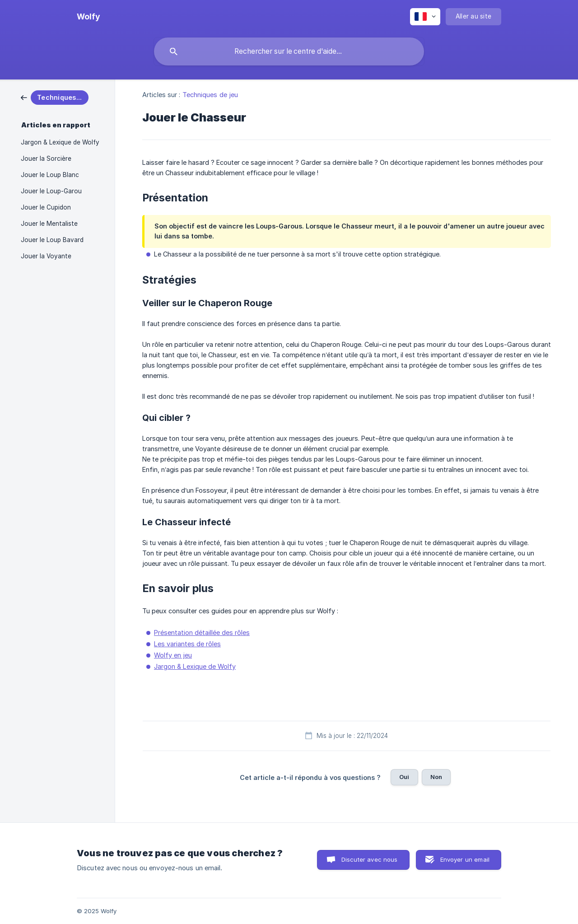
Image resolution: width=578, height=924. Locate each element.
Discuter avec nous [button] (370, 859)
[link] (55, 97)
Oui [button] (404, 777)
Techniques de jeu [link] (210, 95)
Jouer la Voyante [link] (46, 256)
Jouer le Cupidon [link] (46, 207)
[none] (89, 17)
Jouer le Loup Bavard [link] (52, 240)
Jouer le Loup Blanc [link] (50, 175)
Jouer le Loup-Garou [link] (51, 191)
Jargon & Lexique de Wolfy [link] (60, 142)
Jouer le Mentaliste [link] (49, 224)
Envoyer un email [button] (465, 859)
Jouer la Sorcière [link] (46, 159)
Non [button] (436, 777)
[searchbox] (289, 51)
